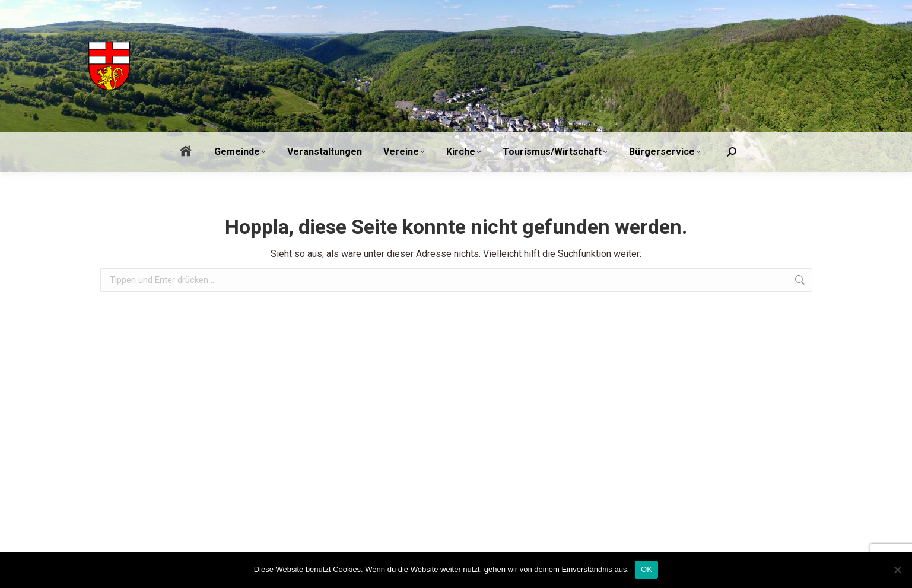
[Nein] (897, 570)
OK (646, 569)
